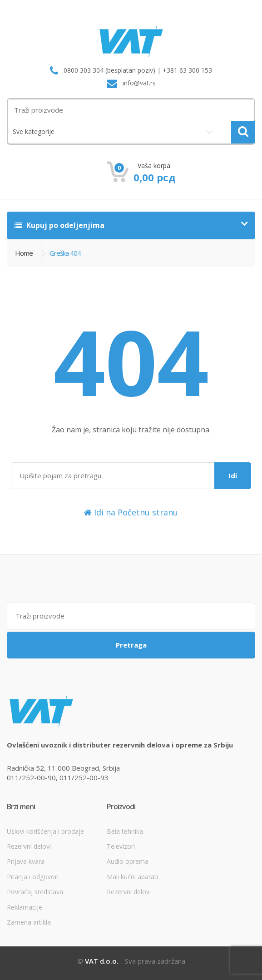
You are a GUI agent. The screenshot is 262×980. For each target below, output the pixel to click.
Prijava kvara (26, 861)
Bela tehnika (125, 831)
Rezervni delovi (29, 846)
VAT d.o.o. (102, 961)
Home (24, 253)
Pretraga (131, 645)
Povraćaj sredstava (35, 892)
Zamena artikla (29, 922)
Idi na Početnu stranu (131, 512)
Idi (233, 475)
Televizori (121, 846)
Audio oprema (128, 861)
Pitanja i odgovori (33, 877)
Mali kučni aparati (132, 877)
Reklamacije (25, 907)
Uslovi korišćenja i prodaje (45, 831)
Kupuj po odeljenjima (59, 225)
